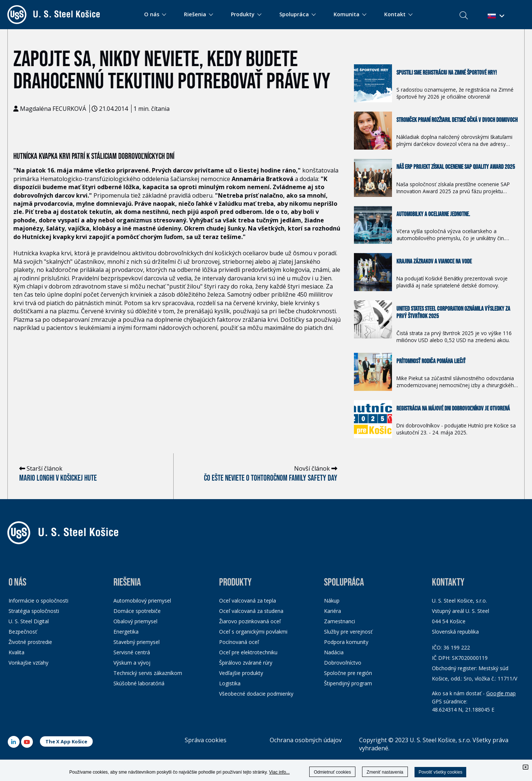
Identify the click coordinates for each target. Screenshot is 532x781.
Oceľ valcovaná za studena (251, 611)
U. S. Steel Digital (29, 621)
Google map (501, 693)
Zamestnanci (340, 621)
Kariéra (332, 611)
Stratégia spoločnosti (34, 611)
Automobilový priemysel (142, 601)
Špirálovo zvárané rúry (246, 663)
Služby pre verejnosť (348, 632)
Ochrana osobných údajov (306, 740)
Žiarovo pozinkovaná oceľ (250, 621)
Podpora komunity (346, 642)
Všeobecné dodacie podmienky (256, 694)
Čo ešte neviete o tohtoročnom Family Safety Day (271, 478)
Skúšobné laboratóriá (139, 683)
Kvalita (16, 652)
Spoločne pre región (348, 673)
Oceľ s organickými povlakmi (253, 632)
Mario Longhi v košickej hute (58, 478)
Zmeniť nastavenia (385, 772)
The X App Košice (66, 741)
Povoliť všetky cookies (441, 772)
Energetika (126, 632)
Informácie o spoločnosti (38, 601)
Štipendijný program (348, 683)
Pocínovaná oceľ (239, 642)
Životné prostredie (30, 642)
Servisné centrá (132, 652)
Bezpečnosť (23, 632)
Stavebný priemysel (137, 642)
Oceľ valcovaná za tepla (248, 601)
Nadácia (334, 652)
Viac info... (279, 772)
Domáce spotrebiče (137, 611)
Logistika (230, 683)
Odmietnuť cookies (332, 772)
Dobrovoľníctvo (343, 663)
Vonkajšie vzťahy (28, 663)
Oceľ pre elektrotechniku (248, 652)
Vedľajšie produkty (241, 673)
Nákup (332, 601)
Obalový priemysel (135, 621)
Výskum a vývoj (132, 663)
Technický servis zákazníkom (148, 673)
